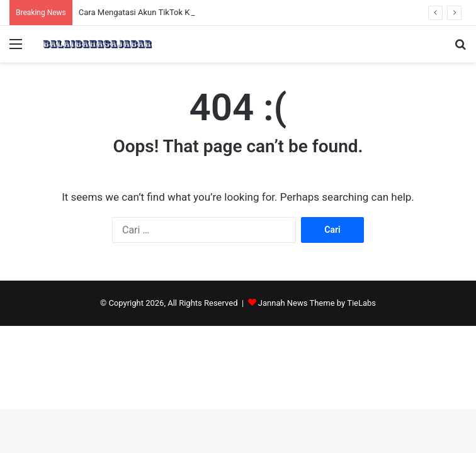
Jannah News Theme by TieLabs (317, 303)
